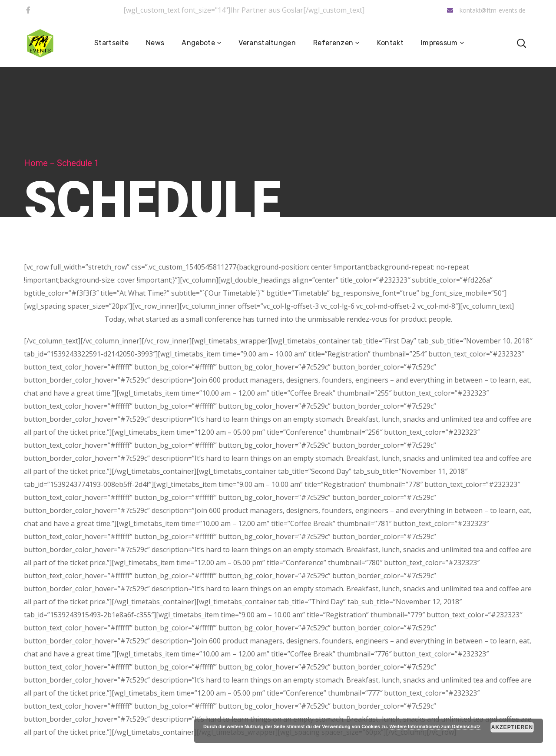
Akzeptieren (512, 727)
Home (36, 163)
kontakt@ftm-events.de (486, 10)
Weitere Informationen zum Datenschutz (435, 726)
